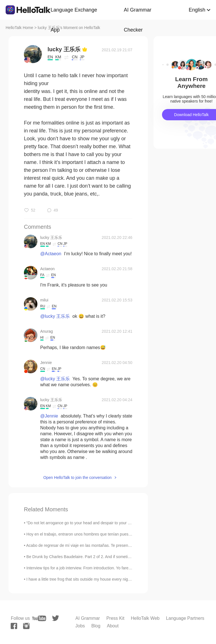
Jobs (80, 626)
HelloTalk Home (19, 28)
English (197, 10)
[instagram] (26, 626)
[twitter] (56, 618)
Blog (96, 626)
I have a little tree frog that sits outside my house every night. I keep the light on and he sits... (107, 579)
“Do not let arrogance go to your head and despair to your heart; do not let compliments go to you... (113, 523)
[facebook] (14, 626)
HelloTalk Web (145, 618)
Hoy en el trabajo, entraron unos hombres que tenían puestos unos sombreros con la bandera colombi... (117, 534)
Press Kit (115, 618)
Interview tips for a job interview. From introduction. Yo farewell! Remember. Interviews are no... (109, 568)
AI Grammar (88, 618)
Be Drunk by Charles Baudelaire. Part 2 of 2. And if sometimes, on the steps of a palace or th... (109, 557)
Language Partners (185, 618)
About (113, 626)
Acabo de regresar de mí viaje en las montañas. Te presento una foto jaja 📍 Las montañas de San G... (116, 545)
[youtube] (39, 618)
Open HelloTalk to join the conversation (77, 478)
